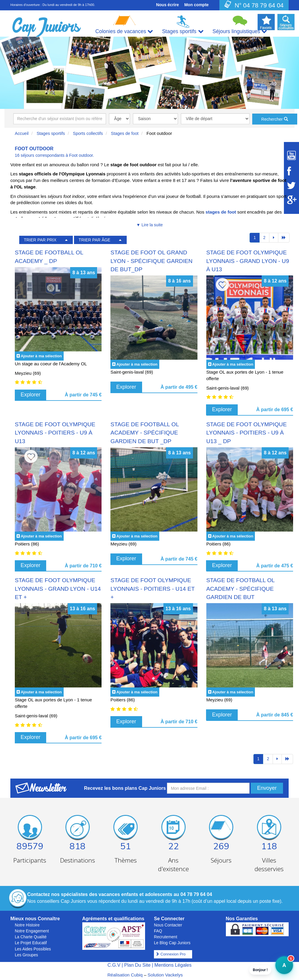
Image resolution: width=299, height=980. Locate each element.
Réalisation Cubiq (125, 975)
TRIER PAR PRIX (40, 240)
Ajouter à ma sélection (41, 356)
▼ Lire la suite (149, 225)
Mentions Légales (173, 965)
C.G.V (114, 965)
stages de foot (221, 212)
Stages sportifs (51, 133)
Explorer (31, 395)
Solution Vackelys (165, 975)
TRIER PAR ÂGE (95, 240)
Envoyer (267, 788)
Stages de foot (125, 133)
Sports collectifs (88, 133)
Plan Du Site (138, 965)
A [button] (281, 968)
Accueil (22, 133)
